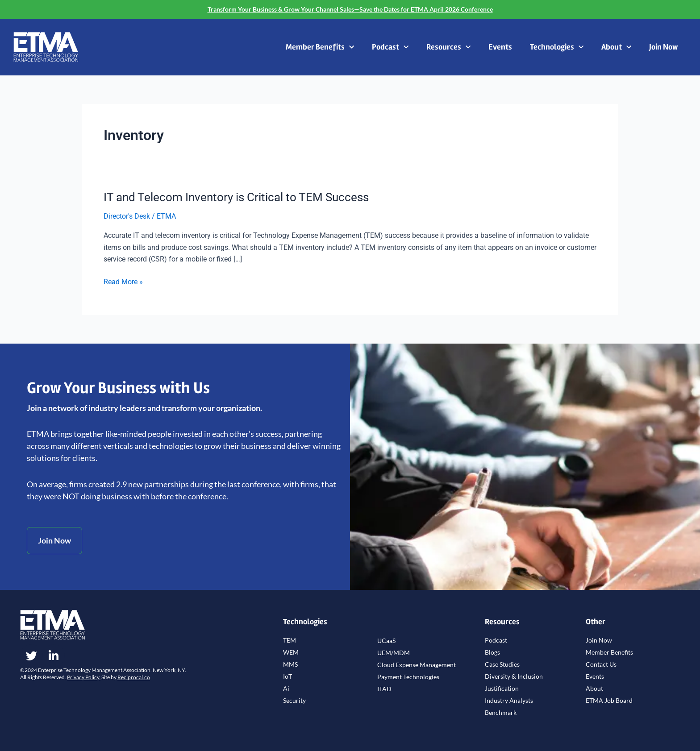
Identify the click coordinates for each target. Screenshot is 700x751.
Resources (448, 48)
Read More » (123, 282)
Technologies (557, 48)
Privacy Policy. (84, 677)
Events (500, 47)
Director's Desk (127, 216)
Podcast (390, 48)
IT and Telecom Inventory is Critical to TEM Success (236, 197)
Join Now (663, 47)
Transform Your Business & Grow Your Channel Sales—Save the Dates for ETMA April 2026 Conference (350, 9)
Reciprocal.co (134, 677)
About (616, 48)
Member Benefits (320, 48)
